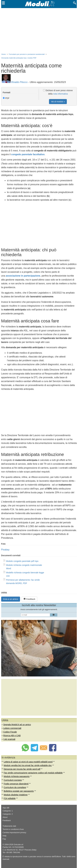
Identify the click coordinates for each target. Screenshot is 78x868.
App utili (6, 808)
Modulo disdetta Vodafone (16, 795)
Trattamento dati (9, 826)
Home (4, 54)
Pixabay (5, 550)
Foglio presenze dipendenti (16, 784)
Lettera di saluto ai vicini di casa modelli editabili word (28, 762)
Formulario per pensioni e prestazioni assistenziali (27, 54)
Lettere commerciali (12, 728)
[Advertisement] (39, 30)
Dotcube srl (19, 845)
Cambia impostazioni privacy (14, 833)
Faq (4, 839)
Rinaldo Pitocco (19, 82)
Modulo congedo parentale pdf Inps (22, 561)
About (5, 817)
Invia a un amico (11, 599)
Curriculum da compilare (15, 787)
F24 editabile (10, 798)
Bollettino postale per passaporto (19, 791)
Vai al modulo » (58, 102)
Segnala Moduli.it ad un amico (17, 725)
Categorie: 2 (8, 814)
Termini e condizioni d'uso (13, 829)
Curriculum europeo (13, 780)
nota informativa (60, 94)
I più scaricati (9, 739)
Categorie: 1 (8, 811)
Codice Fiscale (10, 732)
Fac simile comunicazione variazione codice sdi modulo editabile (33, 773)
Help (5, 836)
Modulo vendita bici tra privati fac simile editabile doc (28, 765)
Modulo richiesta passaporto (17, 776)
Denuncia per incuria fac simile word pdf (22, 769)
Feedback (29, 599)
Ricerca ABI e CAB (12, 736)
